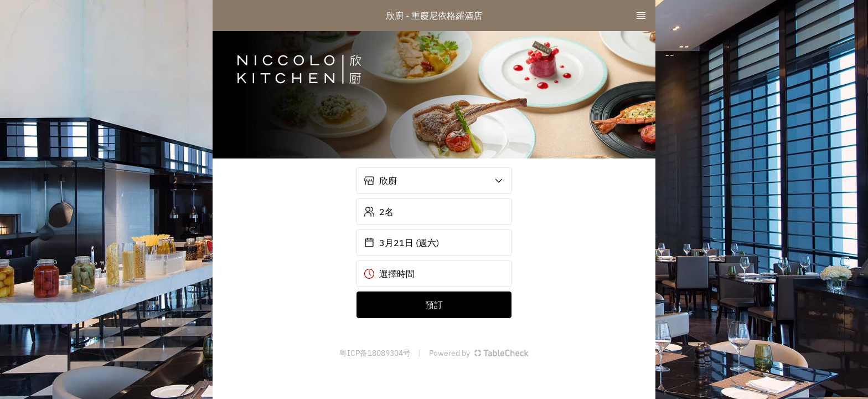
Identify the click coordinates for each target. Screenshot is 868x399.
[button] (434, 181)
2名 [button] (379, 212)
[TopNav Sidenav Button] (641, 16)
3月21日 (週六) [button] (401, 243)
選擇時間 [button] (389, 274)
